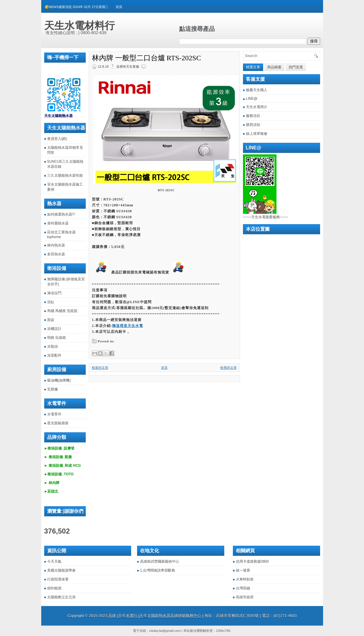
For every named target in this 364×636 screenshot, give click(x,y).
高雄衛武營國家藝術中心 (160, 561)
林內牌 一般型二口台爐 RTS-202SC (147, 58)
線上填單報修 (257, 134)
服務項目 (253, 116)
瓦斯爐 (53, 389)
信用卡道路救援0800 (252, 561)
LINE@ (252, 99)
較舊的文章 (229, 368)
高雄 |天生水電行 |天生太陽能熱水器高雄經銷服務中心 (155, 616)
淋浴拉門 (54, 293)
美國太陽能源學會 (61, 570)
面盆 (51, 320)
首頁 (119, 7)
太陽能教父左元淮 (61, 597)
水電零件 (54, 414)
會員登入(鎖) (57, 139)
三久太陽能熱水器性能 (65, 175)
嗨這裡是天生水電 (128, 326)
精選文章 (253, 67)
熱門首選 (296, 67)
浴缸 (51, 302)
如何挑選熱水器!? (61, 214)
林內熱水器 (56, 245)
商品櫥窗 (274, 67)
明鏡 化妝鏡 (57, 338)
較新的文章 (100, 368)
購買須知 (253, 125)
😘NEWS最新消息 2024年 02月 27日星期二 (77, 7)
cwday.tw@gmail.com (165, 631)
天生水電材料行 (80, 26)
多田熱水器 (56, 254)
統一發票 (243, 570)
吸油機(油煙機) (59, 380)
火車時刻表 (245, 579)
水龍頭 (53, 347)
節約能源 (54, 588)
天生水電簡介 (257, 107)
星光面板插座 (58, 423)
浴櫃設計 (54, 329)
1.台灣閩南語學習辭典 (158, 570)
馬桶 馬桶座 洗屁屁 (62, 311)
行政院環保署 (58, 579)
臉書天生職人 (257, 90)
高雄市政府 (245, 597)
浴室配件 (54, 355)
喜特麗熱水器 (58, 223)
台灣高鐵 (243, 588)
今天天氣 (54, 561)
